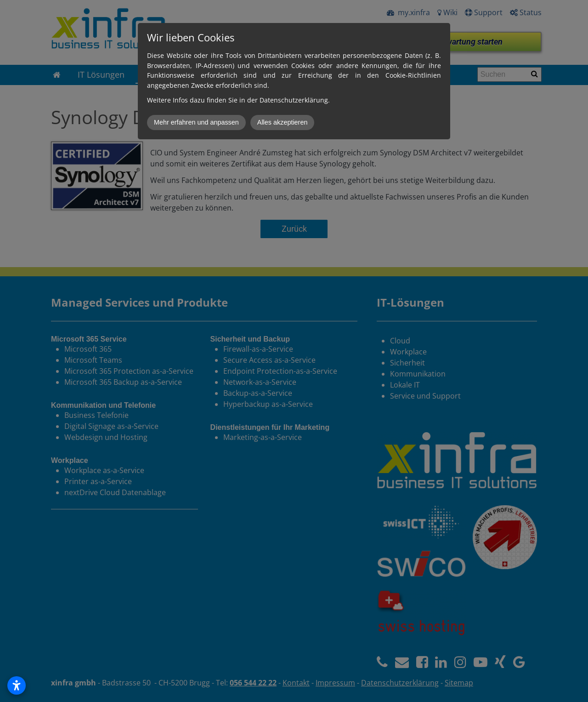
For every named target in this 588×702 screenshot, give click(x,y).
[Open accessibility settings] (17, 685)
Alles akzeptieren (283, 122)
